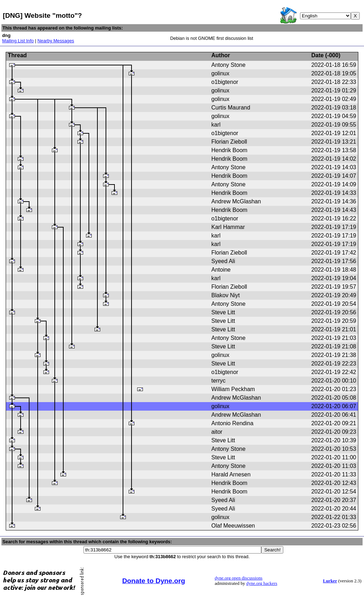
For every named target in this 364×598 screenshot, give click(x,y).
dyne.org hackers (262, 583)
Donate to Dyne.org (154, 581)
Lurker (330, 581)
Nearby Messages (56, 41)
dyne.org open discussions (239, 578)
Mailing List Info (18, 41)
